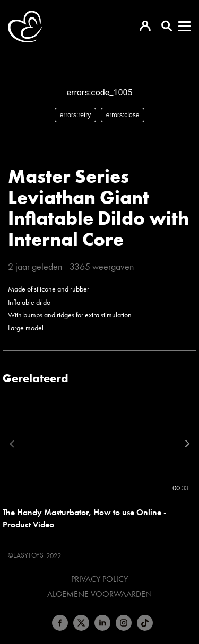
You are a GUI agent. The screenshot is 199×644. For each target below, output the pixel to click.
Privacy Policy (99, 579)
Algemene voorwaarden (99, 594)
